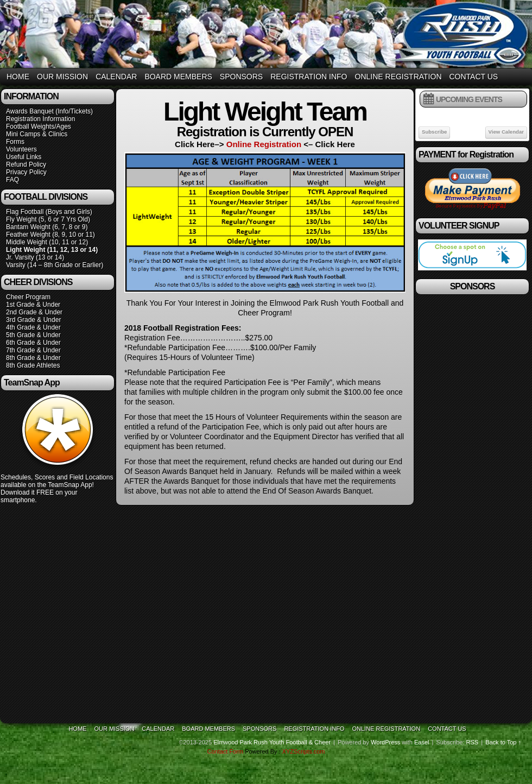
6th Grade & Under (33, 343)
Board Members (178, 77)
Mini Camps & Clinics (37, 134)
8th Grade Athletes (33, 365)
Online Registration (398, 77)
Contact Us (474, 77)
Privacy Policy (26, 172)
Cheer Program (28, 297)
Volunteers (21, 149)
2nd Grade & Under (34, 312)
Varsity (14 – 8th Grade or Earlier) (55, 265)
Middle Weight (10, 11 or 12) (47, 242)
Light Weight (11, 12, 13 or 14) (52, 250)
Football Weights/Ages (39, 127)
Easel (422, 742)
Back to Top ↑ (503, 742)
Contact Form (225, 751)
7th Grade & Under (33, 350)
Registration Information (40, 119)
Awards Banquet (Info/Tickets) (49, 111)
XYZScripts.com (304, 751)
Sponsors (241, 77)
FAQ (12, 180)
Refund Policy (26, 165)
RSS (473, 742)
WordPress (385, 742)
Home (18, 77)
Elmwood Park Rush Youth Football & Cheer (272, 742)
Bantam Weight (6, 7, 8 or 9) (47, 227)
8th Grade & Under (33, 358)
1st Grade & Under (33, 305)
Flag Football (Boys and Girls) (49, 212)
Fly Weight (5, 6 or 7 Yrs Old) (48, 219)
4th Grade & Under (33, 327)
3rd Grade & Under (33, 320)
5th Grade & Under (33, 335)
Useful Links (24, 157)
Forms (15, 142)
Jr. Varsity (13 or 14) (35, 257)
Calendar (116, 77)
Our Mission (62, 77)
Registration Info (309, 77)
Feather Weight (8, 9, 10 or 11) (50, 235)
